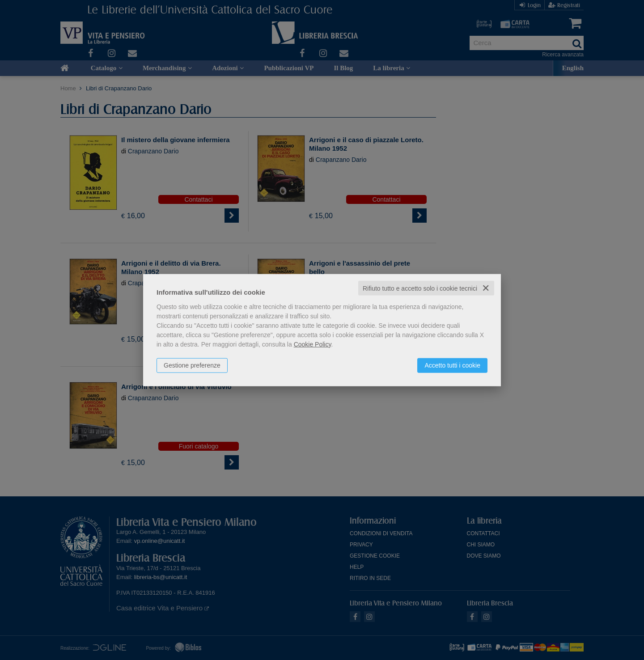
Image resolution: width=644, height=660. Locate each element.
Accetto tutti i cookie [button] (452, 365)
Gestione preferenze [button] (192, 365)
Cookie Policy (313, 344)
